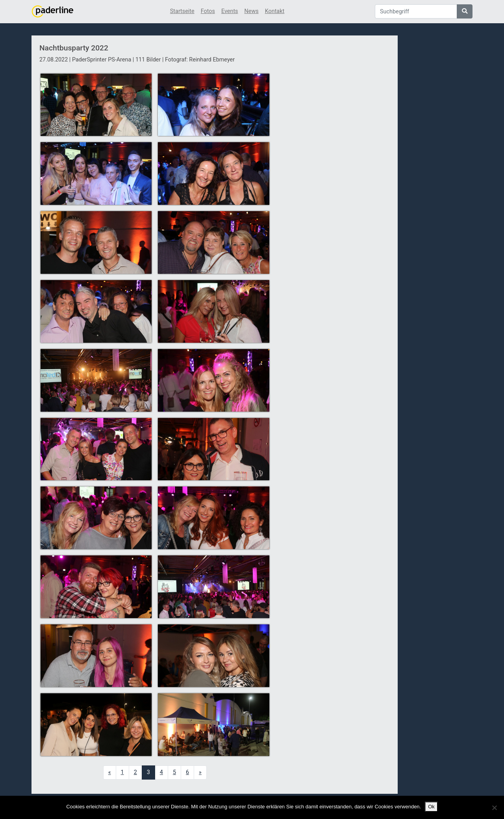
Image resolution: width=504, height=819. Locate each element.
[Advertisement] (334, 178)
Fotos (208, 11)
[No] (494, 808)
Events (230, 11)
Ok (431, 807)
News (252, 11)
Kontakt (275, 11)
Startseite (182, 11)
